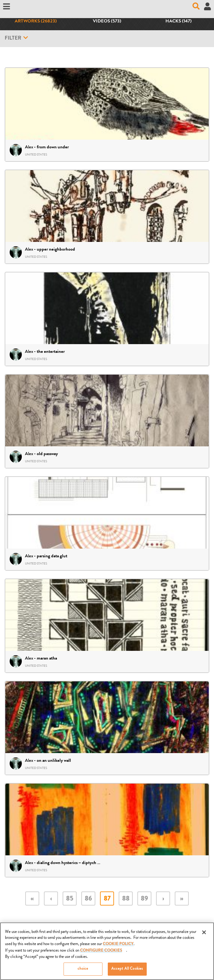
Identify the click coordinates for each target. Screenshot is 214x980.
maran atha (47, 659)
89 (144, 899)
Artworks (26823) (36, 22)
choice (83, 970)
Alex (29, 147)
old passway (47, 454)
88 (126, 899)
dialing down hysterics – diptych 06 (70, 863)
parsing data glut (52, 556)
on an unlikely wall (54, 761)
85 (70, 899)
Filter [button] (16, 38)
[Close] (204, 933)
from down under (53, 147)
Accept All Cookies (127, 970)
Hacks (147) (178, 22)
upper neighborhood (56, 250)
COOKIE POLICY (118, 945)
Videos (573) (107, 22)
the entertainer (51, 352)
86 (88, 899)
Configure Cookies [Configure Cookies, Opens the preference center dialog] (101, 952)
